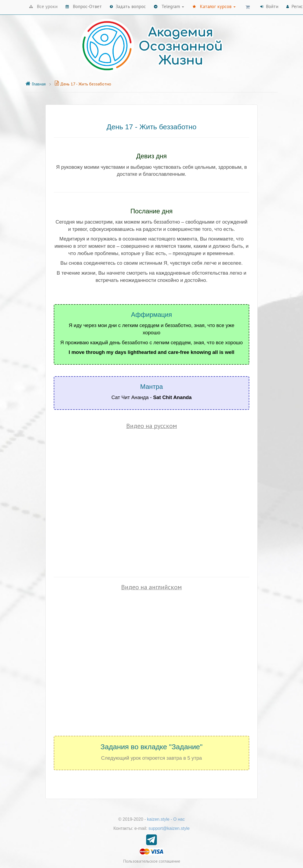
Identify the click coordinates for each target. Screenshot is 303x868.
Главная (35, 84)
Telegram (169, 6)
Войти (269, 6)
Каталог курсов (214, 6)
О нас (179, 819)
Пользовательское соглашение (152, 861)
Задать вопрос (128, 6)
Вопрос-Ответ (84, 6)
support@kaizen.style (169, 828)
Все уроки (43, 6)
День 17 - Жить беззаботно (83, 84)
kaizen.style (158, 819)
